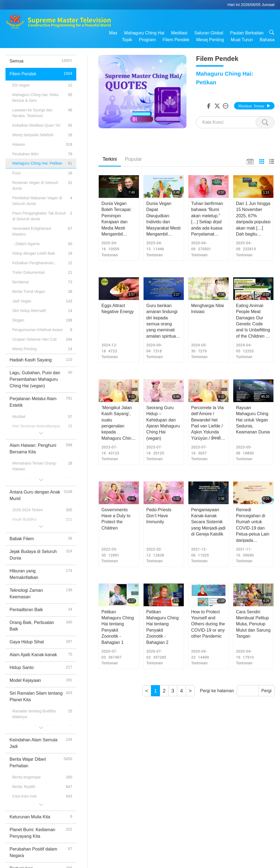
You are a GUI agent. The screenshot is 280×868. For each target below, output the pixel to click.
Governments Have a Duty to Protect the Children (116, 519)
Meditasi (179, 33)
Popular (133, 159)
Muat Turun (242, 40)
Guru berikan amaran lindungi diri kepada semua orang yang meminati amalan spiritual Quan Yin (162, 321)
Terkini (110, 159)
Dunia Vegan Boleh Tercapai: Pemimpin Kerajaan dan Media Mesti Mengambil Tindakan (116, 219)
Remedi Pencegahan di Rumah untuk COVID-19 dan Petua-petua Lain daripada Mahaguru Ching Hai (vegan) (253, 525)
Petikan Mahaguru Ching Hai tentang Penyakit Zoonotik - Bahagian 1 (118, 627)
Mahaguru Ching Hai (144, 33)
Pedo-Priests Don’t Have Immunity (159, 516)
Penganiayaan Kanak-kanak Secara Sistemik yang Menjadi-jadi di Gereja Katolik (208, 522)
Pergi (266, 691)
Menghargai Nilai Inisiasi (208, 309)
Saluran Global (209, 33)
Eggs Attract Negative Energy (118, 309)
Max (113, 33)
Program (147, 40)
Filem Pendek (176, 40)
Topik (127, 40)
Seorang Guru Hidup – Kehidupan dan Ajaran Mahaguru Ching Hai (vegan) (163, 423)
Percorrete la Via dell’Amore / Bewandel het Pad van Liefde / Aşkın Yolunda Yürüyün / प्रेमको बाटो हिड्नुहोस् (207, 423)
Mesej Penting (210, 40)
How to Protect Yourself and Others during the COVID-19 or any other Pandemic (208, 624)
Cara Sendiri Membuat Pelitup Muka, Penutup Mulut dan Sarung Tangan (253, 624)
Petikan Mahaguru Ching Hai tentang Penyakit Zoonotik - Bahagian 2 (162, 627)
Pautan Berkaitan (247, 33)
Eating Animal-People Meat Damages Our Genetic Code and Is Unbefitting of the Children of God (253, 321)
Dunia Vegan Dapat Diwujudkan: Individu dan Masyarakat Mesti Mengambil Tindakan (163, 219)
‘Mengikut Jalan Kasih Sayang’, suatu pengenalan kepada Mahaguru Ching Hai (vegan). (118, 423)
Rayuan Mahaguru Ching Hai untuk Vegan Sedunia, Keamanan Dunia (253, 420)
